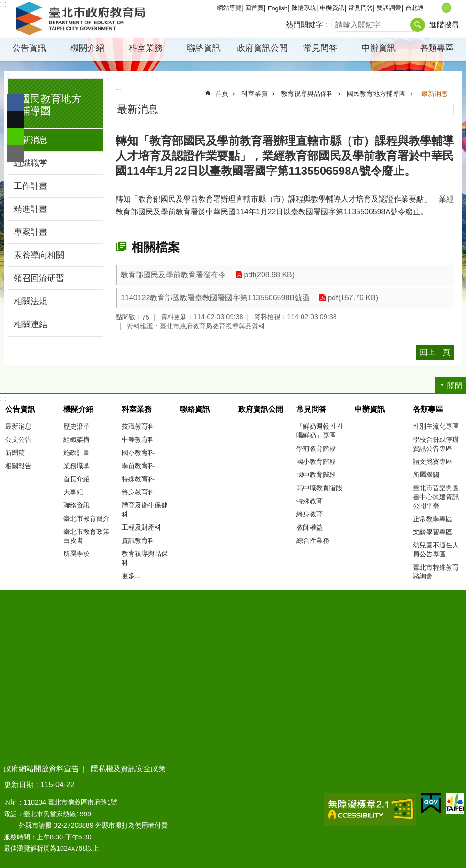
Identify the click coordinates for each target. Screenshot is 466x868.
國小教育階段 (316, 461)
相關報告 (18, 466)
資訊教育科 (138, 540)
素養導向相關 (39, 255)
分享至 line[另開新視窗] (16, 136)
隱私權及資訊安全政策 (128, 769)
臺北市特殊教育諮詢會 (436, 572)
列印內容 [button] (434, 109)
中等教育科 (138, 439)
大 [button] (456, 8)
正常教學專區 (433, 519)
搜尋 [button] (418, 25)
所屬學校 (77, 554)
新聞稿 (15, 453)
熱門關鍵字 (304, 25)
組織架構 (77, 439)
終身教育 (310, 514)
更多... (131, 576)
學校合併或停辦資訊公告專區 (436, 444)
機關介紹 (87, 48)
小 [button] (437, 8)
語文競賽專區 (433, 461)
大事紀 (73, 492)
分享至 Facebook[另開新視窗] (16, 102)
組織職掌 (31, 163)
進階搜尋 (444, 25)
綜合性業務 (313, 540)
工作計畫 (31, 186)
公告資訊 (29, 48)
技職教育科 (138, 426)
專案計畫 (31, 232)
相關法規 (31, 301)
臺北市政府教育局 (82, 19)
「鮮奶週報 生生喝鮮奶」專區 (320, 431)
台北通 (415, 8)
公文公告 (18, 439)
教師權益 (310, 527)
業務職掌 (77, 466)
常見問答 (361, 8)
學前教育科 (138, 466)
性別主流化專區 (436, 426)
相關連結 (31, 324)
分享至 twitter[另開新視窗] (16, 119)
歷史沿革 (77, 426)
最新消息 (31, 140)
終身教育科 (138, 492)
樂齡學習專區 (433, 532)
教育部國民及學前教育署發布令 (173, 275)
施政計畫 (77, 453)
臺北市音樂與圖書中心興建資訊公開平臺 (436, 497)
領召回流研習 (39, 278)
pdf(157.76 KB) (353, 298)
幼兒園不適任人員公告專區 (436, 550)
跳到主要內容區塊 (5, 5)
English (278, 8)
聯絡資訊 (204, 48)
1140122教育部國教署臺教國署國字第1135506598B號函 (215, 298)
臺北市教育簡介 (86, 518)
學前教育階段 (316, 448)
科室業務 (146, 48)
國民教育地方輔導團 (376, 94)
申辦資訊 (332, 8)
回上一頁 (435, 352)
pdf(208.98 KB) (269, 275)
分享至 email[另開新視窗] (16, 153)
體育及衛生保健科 (145, 510)
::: (7, 75)
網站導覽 (229, 8)
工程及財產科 (141, 527)
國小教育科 (138, 453)
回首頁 (254, 8)
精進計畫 (31, 209)
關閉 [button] (455, 386)
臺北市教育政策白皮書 (86, 536)
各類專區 (437, 48)
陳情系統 (304, 8)
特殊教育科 (138, 479)
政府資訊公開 (262, 48)
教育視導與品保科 (307, 94)
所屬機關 (426, 475)
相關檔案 (155, 247)
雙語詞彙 (389, 8)
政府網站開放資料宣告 (41, 769)
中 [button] (447, 8)
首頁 (222, 94)
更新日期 (19, 785)
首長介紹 (77, 479)
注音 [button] (448, 109)
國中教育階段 (316, 475)
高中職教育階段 (319, 488)
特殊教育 (310, 501)
